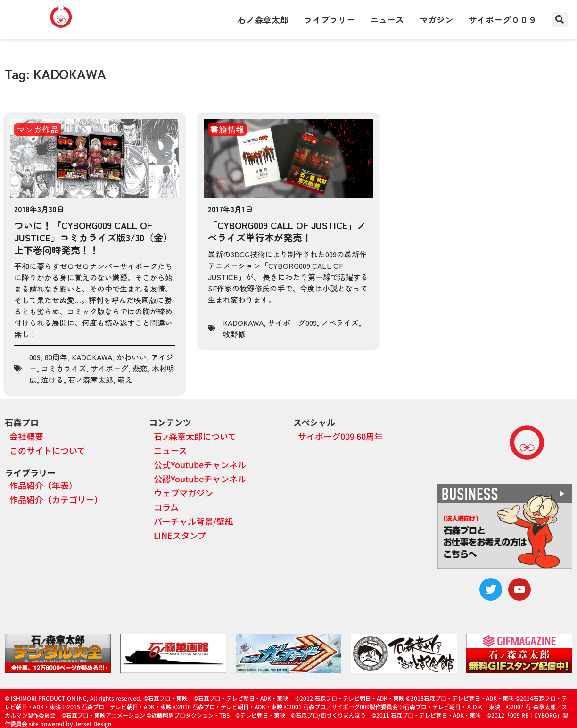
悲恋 (140, 368)
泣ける (52, 380)
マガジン (437, 19)
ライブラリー (330, 19)
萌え (125, 380)
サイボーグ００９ (503, 19)
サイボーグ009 (292, 323)
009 (35, 357)
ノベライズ (340, 323)
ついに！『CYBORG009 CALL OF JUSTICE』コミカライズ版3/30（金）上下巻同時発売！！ (93, 237)
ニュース (387, 19)
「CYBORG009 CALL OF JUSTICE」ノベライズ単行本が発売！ (287, 231)
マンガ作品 (38, 129)
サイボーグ (109, 368)
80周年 (56, 357)
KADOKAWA (92, 357)
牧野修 (234, 334)
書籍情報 (227, 129)
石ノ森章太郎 (263, 19)
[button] (560, 20)
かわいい (132, 357)
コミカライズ (64, 368)
